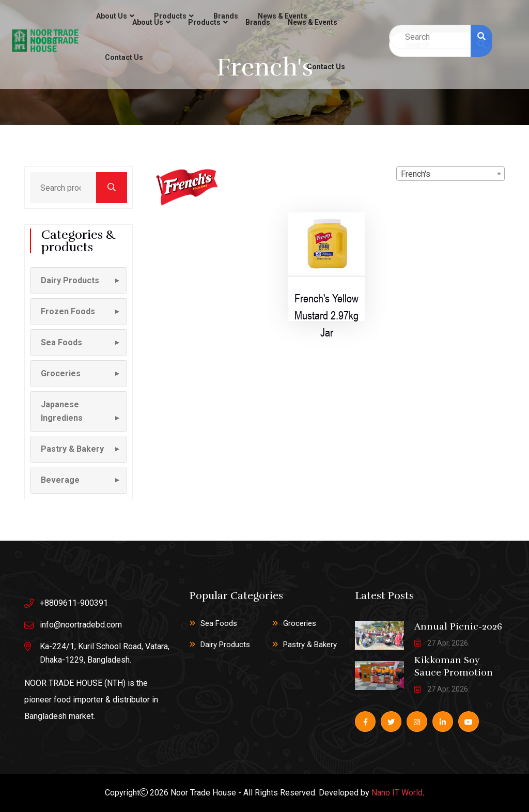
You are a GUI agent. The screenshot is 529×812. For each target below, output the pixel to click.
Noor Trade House (203, 793)
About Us (148, 22)
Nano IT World (397, 793)
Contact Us (326, 67)
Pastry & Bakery (310, 645)
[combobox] (450, 174)
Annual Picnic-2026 (458, 626)
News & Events (313, 22)
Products (204, 22)
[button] (79, 281)
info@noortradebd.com (81, 625)
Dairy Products (225, 645)
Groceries (300, 623)
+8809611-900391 (74, 603)
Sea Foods (219, 623)
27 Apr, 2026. (442, 643)
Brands (258, 22)
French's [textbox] (416, 174)
